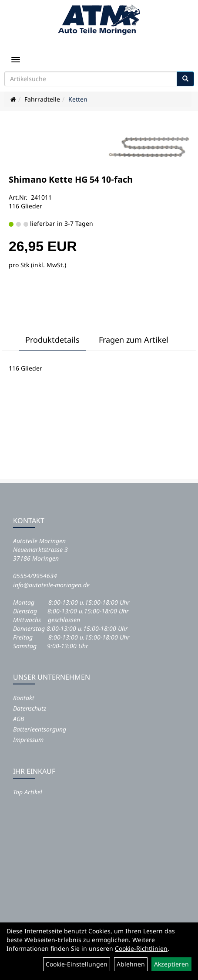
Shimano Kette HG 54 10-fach (71, 179)
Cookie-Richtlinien (141, 948)
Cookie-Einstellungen (77, 964)
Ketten (78, 99)
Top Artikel (28, 792)
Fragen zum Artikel (134, 340)
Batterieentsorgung (40, 729)
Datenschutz (30, 708)
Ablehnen (131, 964)
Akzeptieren (171, 964)
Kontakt (24, 698)
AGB (18, 719)
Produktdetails (52, 340)
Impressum (28, 740)
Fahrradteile (42, 99)
